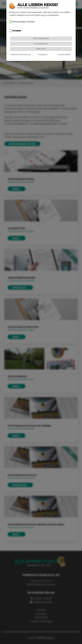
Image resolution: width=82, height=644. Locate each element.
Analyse (17, 26)
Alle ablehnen (41, 39)
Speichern (41, 45)
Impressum (43, 50)
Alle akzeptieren (41, 34)
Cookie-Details (64, 50)
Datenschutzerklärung (21, 50)
